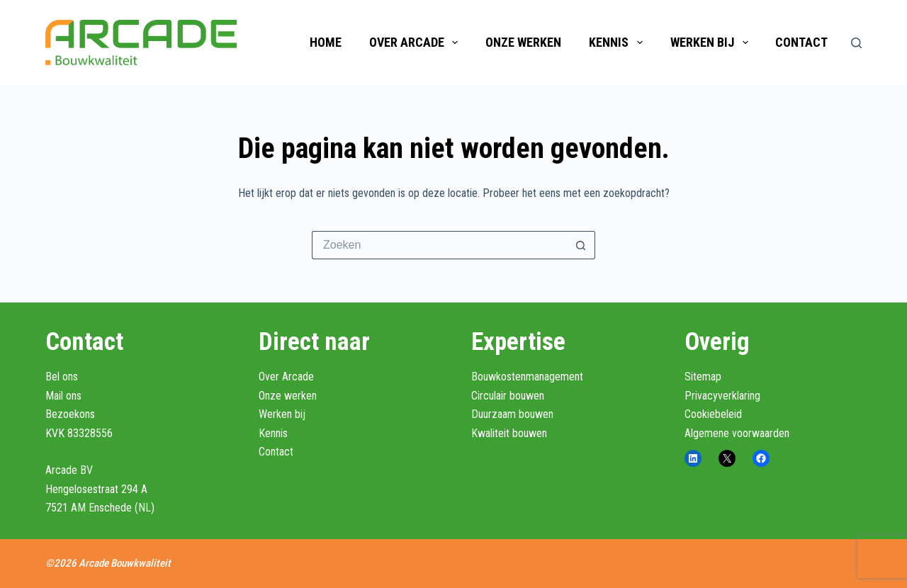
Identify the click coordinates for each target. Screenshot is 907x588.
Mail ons (63, 396)
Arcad (58, 470)
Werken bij (712, 43)
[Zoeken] (856, 43)
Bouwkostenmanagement (527, 377)
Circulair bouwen (508, 396)
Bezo (57, 414)
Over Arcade (417, 43)
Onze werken (523, 42)
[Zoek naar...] (439, 245)
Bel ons (62, 377)
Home (326, 42)
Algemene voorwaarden (737, 433)
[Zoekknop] (581, 245)
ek (74, 414)
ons (87, 414)
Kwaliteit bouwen (509, 433)
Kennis (619, 43)
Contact (801, 42)
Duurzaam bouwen (512, 414)
